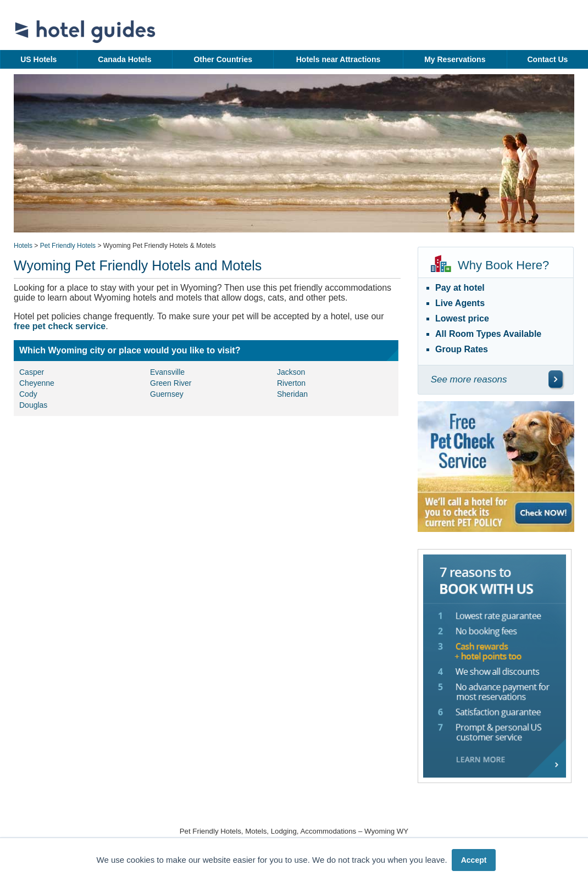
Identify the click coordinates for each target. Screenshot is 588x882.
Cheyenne (37, 383)
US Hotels (38, 59)
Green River (171, 383)
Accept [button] (474, 860)
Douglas (33, 405)
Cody (28, 394)
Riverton (291, 383)
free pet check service (60, 326)
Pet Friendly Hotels (68, 246)
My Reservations (455, 59)
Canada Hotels (124, 59)
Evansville (167, 372)
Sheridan (292, 394)
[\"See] (556, 379)
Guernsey (167, 394)
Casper (32, 372)
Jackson (291, 372)
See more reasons (469, 379)
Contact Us (547, 59)
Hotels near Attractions (339, 59)
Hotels (23, 246)
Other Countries (223, 59)
